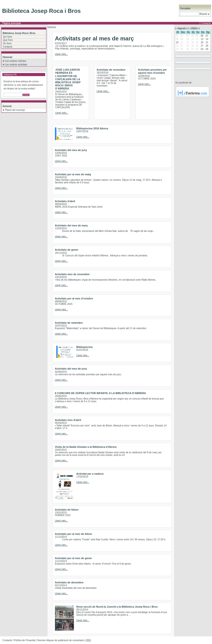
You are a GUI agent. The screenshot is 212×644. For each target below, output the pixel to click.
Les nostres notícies (16, 61)
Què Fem (8, 40)
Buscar (204, 14)
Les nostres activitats (16, 65)
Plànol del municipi (15, 110)
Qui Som (7, 37)
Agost (181, 28)
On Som (7, 43)
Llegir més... (61, 54)
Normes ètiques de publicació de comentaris (61, 640)
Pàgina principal (12, 23)
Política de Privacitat (25, 640)
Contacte (206, 23)
